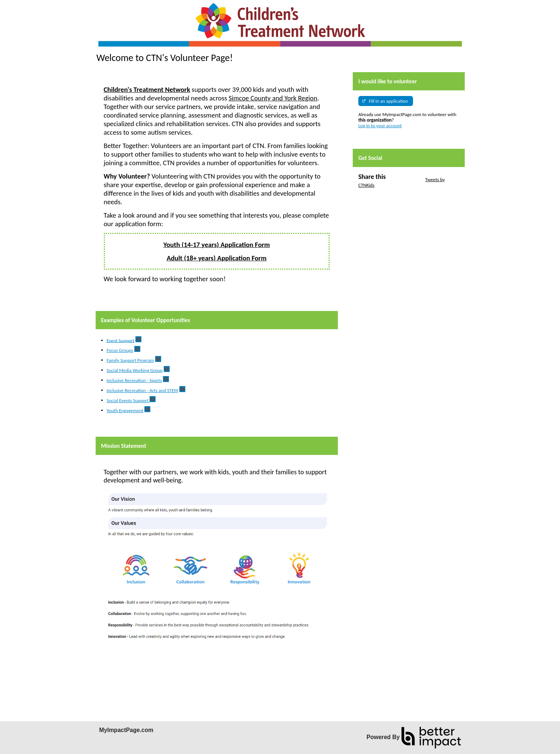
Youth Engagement (125, 410)
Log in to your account (380, 126)
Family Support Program (130, 360)
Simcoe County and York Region (273, 98)
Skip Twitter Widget (405, 179)
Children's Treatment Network (147, 89)
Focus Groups (120, 350)
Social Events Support (128, 400)
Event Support (121, 340)
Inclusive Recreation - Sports (135, 380)
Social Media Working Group (135, 370)
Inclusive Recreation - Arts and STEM (143, 390)
